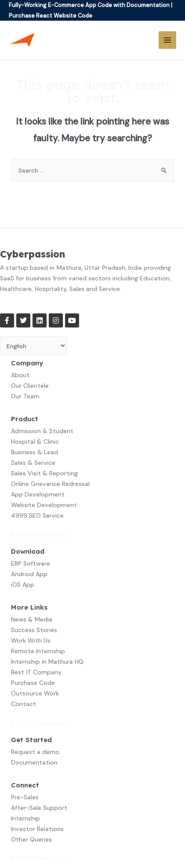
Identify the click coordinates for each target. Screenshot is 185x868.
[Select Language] (33, 346)
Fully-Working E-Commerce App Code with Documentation (89, 5)
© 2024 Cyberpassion (40, 534)
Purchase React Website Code (51, 16)
